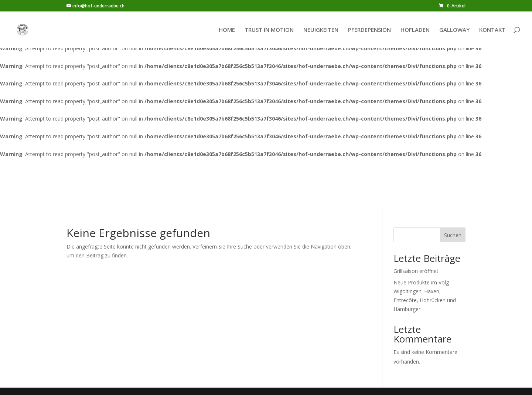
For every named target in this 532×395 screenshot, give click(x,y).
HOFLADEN (415, 30)
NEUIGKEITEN (321, 30)
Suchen (453, 235)
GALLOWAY (454, 30)
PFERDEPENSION (369, 30)
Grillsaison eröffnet (416, 271)
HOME (227, 30)
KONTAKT (492, 30)
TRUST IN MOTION (269, 30)
